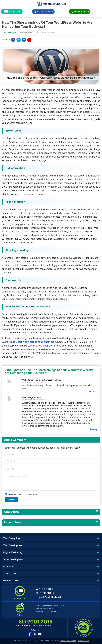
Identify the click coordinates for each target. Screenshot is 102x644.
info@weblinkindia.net (50, 598)
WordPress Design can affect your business (28, 342)
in (24, 40)
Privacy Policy (83, 641)
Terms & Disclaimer (68, 641)
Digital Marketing (13, 553)
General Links (11, 581)
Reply (93, 392)
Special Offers (11, 574)
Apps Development (14, 560)
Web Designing (12, 538)
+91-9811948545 (52, 12)
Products (9, 567)
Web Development (10, 33)
